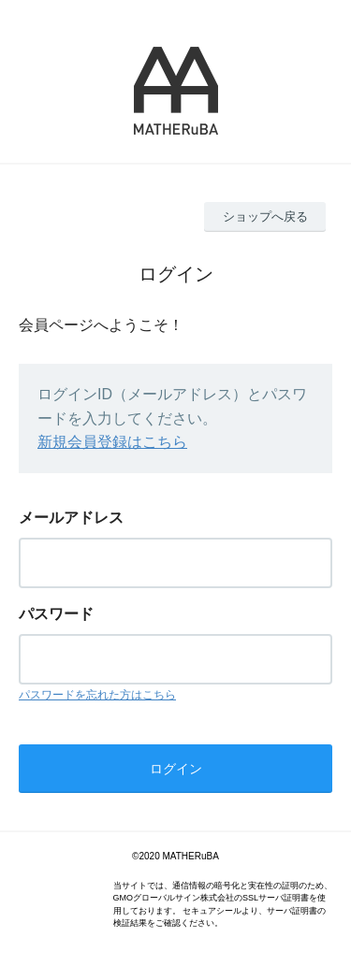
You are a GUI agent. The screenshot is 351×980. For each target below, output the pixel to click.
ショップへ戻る (265, 216)
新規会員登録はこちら (112, 442)
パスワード (56, 614)
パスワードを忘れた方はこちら (97, 695)
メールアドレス (71, 518)
